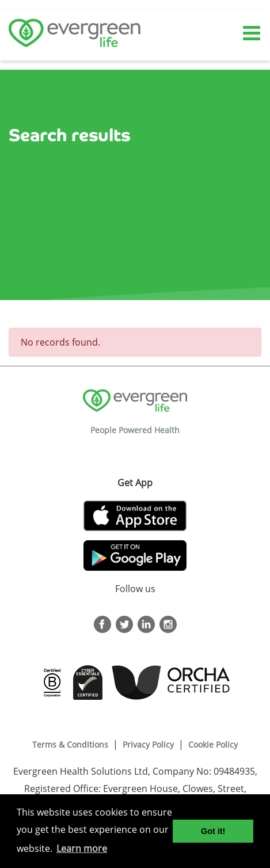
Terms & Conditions (70, 744)
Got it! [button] (213, 831)
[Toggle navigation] (253, 34)
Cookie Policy (213, 744)
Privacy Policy (148, 744)
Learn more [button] (82, 848)
